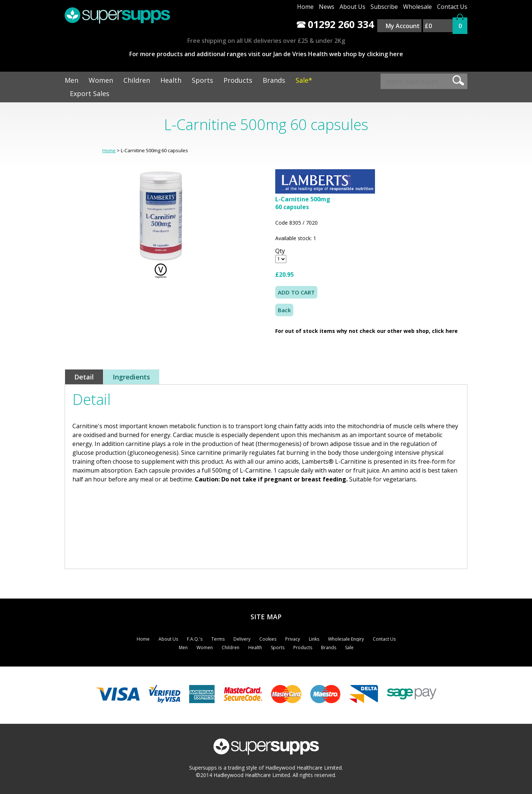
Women (101, 80)
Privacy (293, 639)
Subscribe (384, 7)
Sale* (304, 80)
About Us (352, 7)
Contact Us (452, 7)
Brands (274, 80)
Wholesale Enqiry (346, 639)
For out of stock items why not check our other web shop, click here (366, 331)
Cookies (268, 639)
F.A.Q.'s (195, 639)
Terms (218, 639)
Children (137, 80)
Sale (349, 648)
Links (314, 639)
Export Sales (90, 93)
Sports (202, 80)
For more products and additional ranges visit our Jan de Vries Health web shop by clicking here (266, 54)
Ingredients (131, 377)
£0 (428, 26)
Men (71, 80)
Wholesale (417, 7)
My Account (403, 26)
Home (305, 7)
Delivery (242, 639)
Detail (84, 377)
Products (238, 80)
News (327, 7)
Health (171, 80)
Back (284, 310)
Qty (280, 251)
